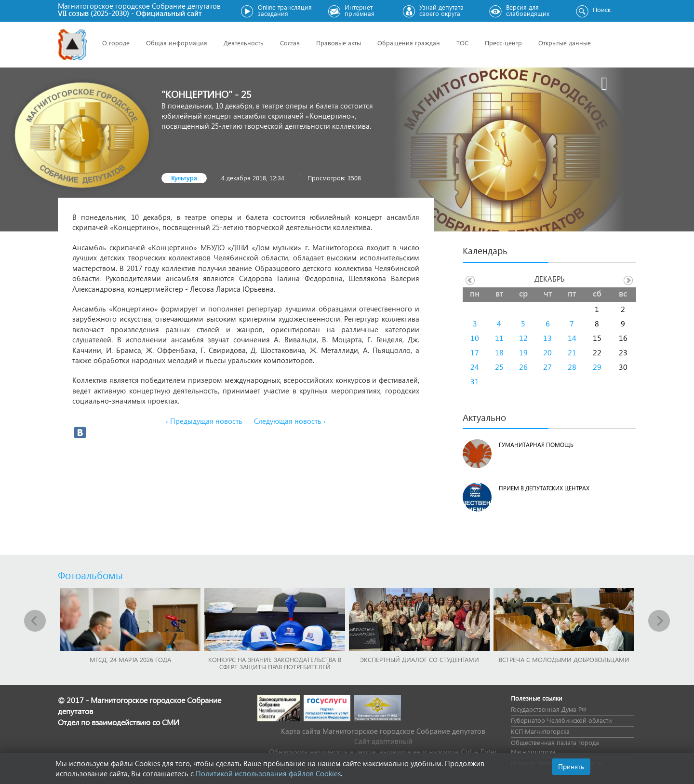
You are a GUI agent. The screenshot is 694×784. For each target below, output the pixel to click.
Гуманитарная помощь (536, 445)
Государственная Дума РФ (548, 709)
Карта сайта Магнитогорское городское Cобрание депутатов (383, 731)
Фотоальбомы (90, 575)
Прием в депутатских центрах (544, 488)
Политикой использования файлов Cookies (268, 773)
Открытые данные (565, 43)
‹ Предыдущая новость (204, 421)
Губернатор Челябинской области (561, 720)
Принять (571, 766)
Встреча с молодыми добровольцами (564, 659)
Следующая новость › (290, 421)
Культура (184, 178)
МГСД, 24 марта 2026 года (130, 659)
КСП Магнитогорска (540, 731)
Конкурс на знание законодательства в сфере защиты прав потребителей (275, 663)
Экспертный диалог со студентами (420, 659)
